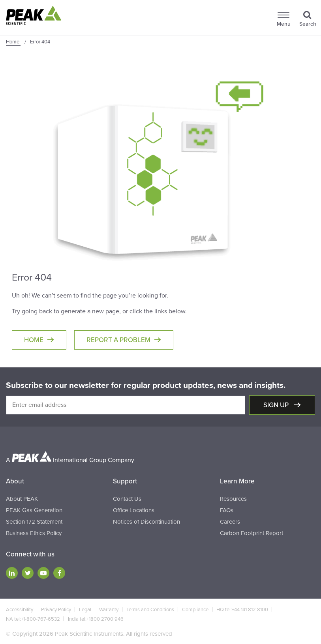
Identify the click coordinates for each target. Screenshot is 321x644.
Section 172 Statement (34, 522)
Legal (85, 610)
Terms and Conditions (150, 610)
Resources (233, 499)
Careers (230, 522)
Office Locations (134, 510)
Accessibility (20, 610)
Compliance (195, 610)
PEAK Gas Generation (34, 510)
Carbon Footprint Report (252, 533)
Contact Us (127, 499)
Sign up (277, 405)
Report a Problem (118, 340)
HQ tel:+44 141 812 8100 (242, 610)
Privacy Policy (56, 610)
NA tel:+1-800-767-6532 (33, 619)
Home (34, 340)
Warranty (109, 610)
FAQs (227, 510)
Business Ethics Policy (34, 533)
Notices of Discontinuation (146, 522)
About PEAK (22, 499)
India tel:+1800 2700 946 (96, 619)
